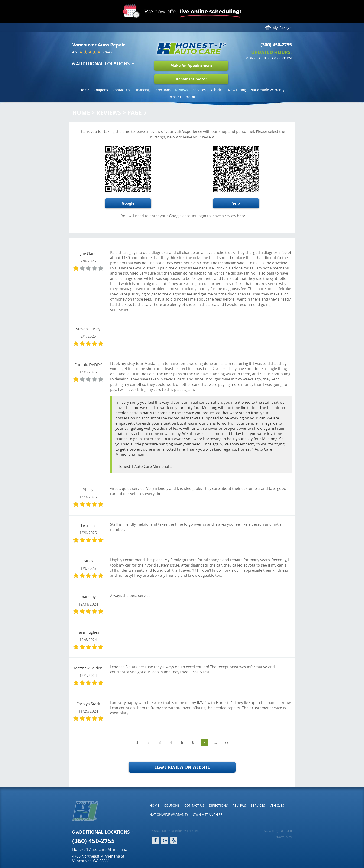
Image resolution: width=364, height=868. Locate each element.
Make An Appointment (191, 66)
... (215, 742)
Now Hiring (237, 90)
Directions (162, 90)
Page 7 (137, 113)
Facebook (155, 840)
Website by (278, 831)
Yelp (236, 203)
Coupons (101, 90)
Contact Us (121, 90)
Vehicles (217, 90)
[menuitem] (84, 91)
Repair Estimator (191, 79)
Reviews (182, 90)
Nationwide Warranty (268, 90)
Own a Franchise (208, 814)
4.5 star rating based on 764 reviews (175, 831)
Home (84, 90)
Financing (142, 90)
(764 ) (107, 52)
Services (199, 90)
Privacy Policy (283, 837)
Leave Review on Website (182, 767)
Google (128, 203)
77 (227, 742)
